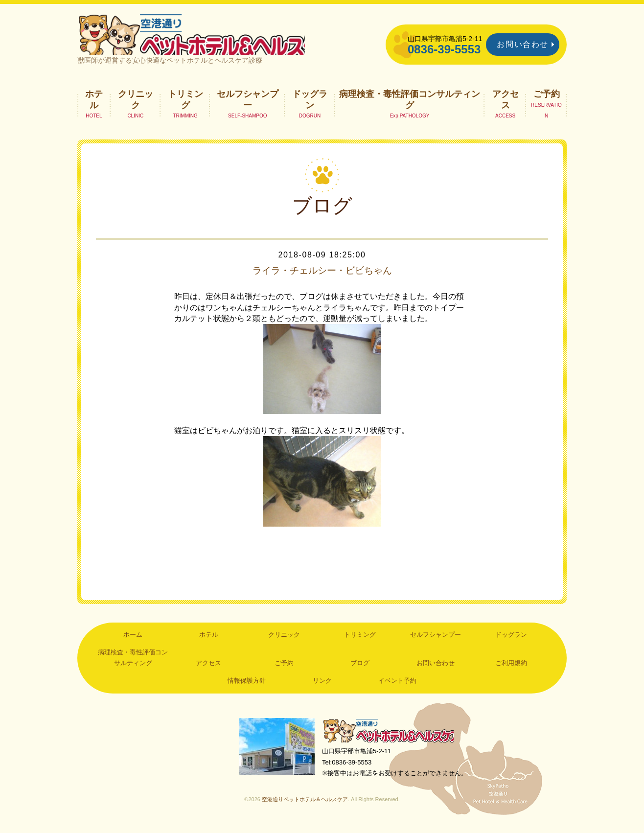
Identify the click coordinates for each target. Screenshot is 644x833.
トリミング (185, 106)
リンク (322, 687)
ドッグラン (310, 106)
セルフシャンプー (248, 106)
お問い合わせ (523, 44)
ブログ (360, 670)
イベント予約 (397, 687)
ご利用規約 (511, 670)
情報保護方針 (247, 687)
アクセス (506, 106)
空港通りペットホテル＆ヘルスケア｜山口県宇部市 (207, 37)
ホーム (133, 641)
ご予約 (547, 100)
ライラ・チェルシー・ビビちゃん (322, 277)
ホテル (94, 106)
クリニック (136, 106)
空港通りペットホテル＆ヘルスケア (391, 737)
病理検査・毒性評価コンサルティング (410, 106)
